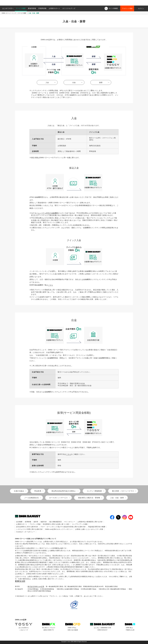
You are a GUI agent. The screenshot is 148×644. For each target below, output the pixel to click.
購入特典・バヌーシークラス (123, 491)
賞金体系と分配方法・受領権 (89, 498)
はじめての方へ (8, 8)
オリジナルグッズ (69, 8)
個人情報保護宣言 (56, 522)
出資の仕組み (19, 491)
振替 (101, 82)
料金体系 (38, 491)
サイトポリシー (70, 522)
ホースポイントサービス (59, 498)
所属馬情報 (42, 8)
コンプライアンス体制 (80, 524)
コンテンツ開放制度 (94, 491)
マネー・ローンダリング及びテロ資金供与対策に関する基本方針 (63, 527)
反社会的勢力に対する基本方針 (27, 527)
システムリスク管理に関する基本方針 (29, 529)
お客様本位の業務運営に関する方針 (90, 522)
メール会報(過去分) (32, 498)
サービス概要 (21, 8)
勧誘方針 (44, 522)
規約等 (36, 522)
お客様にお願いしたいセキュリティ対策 (89, 529)
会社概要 (19, 522)
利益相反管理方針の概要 (97, 527)
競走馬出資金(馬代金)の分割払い (64, 491)
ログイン (141, 9)
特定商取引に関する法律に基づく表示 (56, 524)
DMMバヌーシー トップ (9, 13)
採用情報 (28, 522)
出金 (74, 82)
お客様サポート (54, 8)
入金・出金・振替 (117, 498)
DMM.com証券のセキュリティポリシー (59, 529)
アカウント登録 (127, 9)
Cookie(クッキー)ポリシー (25, 532)
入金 (47, 82)
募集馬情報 (32, 8)
